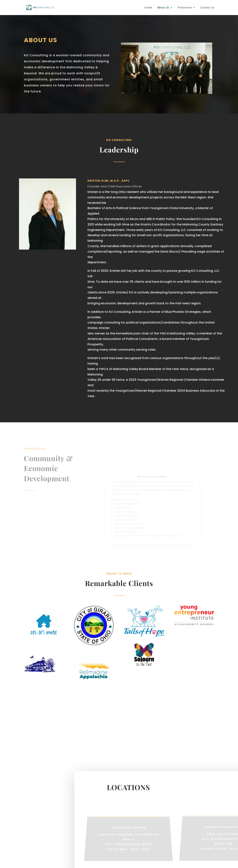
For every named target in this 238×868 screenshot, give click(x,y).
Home (148, 8)
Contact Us (207, 8)
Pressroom (185, 8)
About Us (163, 8)
